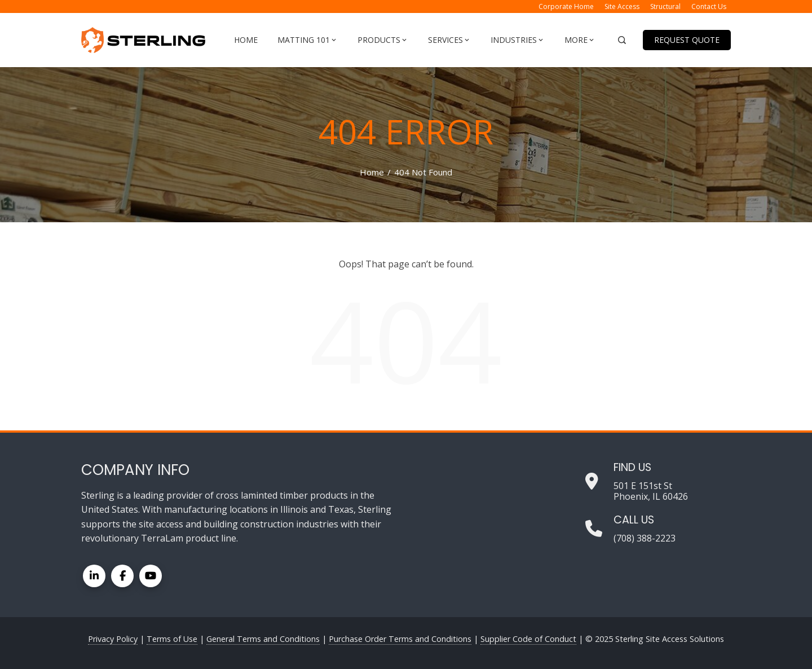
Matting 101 (308, 40)
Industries (518, 40)
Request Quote (687, 40)
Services (449, 40)
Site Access (622, 6)
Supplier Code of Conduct (528, 639)
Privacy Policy (113, 639)
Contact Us (709, 6)
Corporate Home (566, 6)
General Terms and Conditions (263, 639)
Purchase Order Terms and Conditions (400, 639)
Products (383, 40)
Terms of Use (172, 639)
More (580, 40)
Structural (665, 6)
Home (246, 40)
